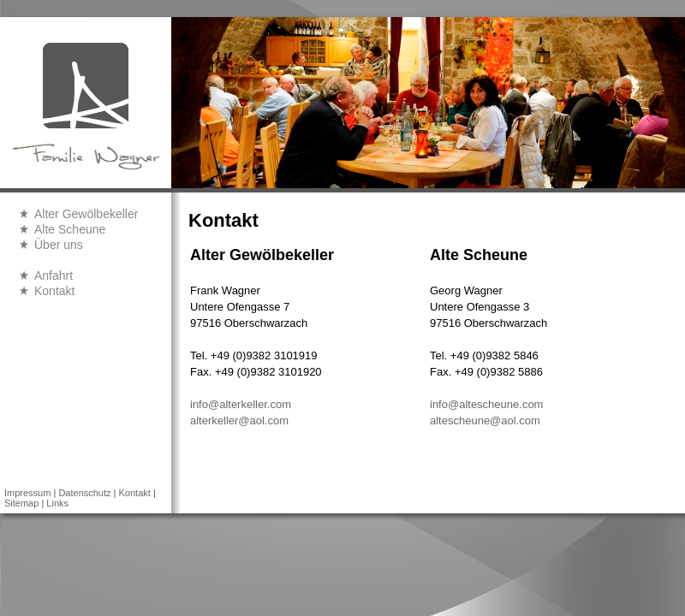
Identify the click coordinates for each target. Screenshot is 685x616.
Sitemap (21, 503)
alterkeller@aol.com (239, 421)
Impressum (27, 493)
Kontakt (54, 291)
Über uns (59, 245)
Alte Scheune (70, 229)
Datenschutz (84, 493)
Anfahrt (54, 275)
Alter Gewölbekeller (86, 214)
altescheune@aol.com (485, 421)
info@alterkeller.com (241, 404)
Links (57, 503)
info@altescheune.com (486, 404)
